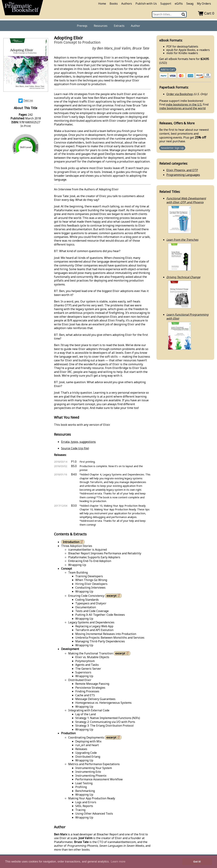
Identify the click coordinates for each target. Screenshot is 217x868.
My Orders (204, 4)
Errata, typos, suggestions (78, 442)
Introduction (73, 542)
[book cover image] (26, 65)
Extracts (119, 26)
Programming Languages (183, 175)
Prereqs (82, 26)
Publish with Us (146, 4)
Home (102, 4)
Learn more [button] (118, 862)
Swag (190, 4)
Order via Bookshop (180, 94)
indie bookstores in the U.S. (184, 104)
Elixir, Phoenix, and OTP (182, 170)
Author (135, 26)
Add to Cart (168, 69)
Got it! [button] (197, 862)
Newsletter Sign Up (172, 148)
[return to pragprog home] (22, 9)
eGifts (179, 4)
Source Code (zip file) (75, 448)
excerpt (114, 596)
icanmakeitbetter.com (122, 842)
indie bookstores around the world (182, 108)
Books (114, 4)
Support (166, 4)
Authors (127, 4)
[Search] (184, 14)
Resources (101, 26)
